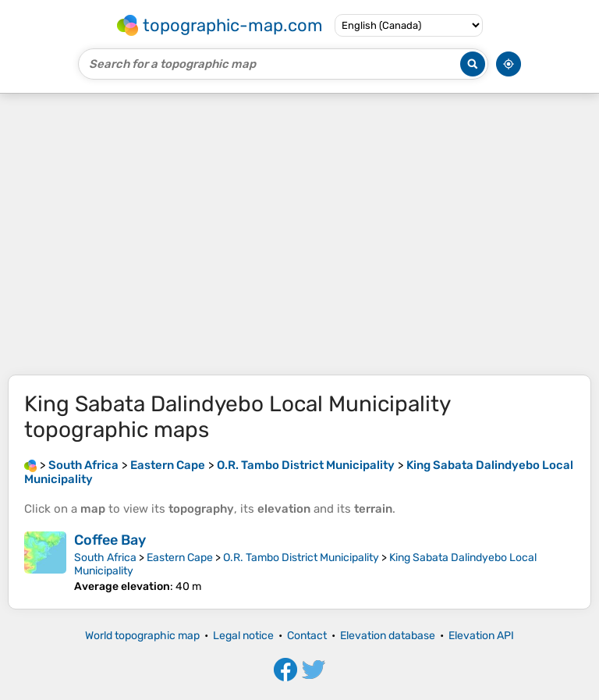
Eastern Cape (180, 558)
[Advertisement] (299, 234)
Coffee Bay (110, 540)
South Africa (105, 558)
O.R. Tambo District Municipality (301, 558)
